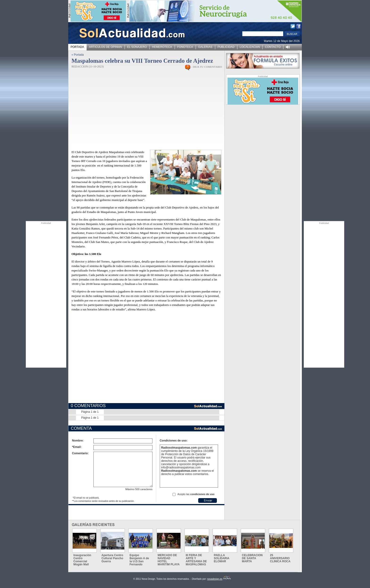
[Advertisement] (46, 295)
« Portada (78, 55)
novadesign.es (219, 579)
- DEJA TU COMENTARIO (207, 67)
